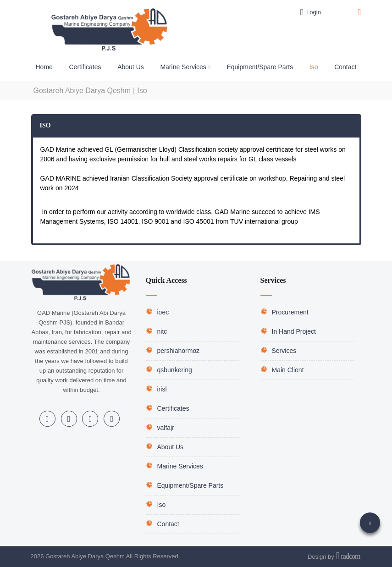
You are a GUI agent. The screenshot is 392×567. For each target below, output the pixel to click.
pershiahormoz (179, 351)
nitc (162, 331)
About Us (171, 447)
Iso (162, 505)
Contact (168, 524)
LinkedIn (47, 419)
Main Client (288, 370)
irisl (162, 389)
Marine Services (180, 466)
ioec (163, 312)
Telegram (91, 419)
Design (317, 557)
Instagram (69, 419)
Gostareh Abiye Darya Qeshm (82, 91)
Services (284, 351)
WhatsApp (112, 419)
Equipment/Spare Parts (190, 485)
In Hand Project (294, 331)
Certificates (173, 408)
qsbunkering (175, 370)
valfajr (166, 428)
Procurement (290, 312)
